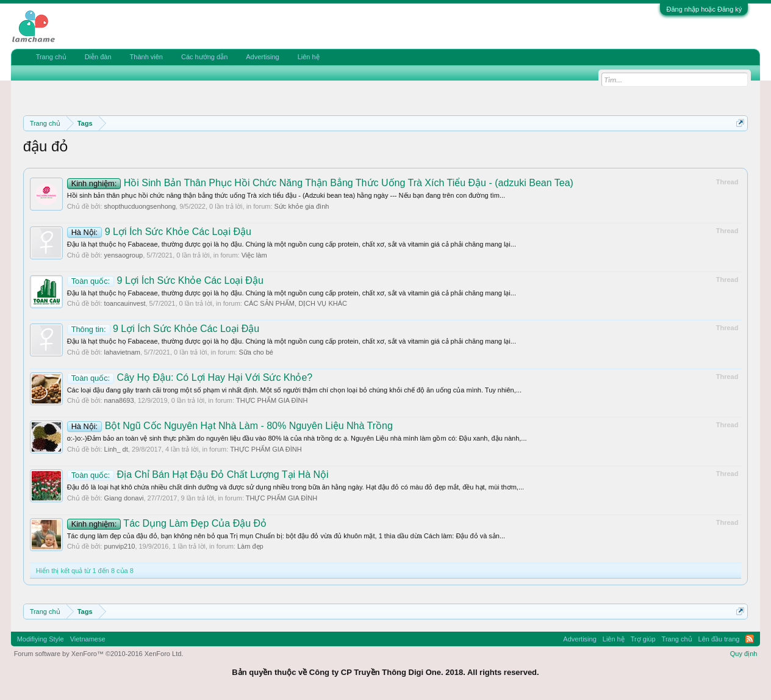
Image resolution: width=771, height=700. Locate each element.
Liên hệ (309, 57)
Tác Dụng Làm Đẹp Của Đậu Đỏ (167, 523)
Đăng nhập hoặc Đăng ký (704, 9)
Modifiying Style (41, 639)
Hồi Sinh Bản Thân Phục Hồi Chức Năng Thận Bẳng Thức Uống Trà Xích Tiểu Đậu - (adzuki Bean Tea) (320, 183)
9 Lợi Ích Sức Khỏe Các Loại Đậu (159, 232)
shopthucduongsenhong (140, 206)
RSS (750, 639)
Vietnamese (88, 639)
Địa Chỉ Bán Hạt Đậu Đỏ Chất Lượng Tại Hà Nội (198, 474)
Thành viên (146, 57)
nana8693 (119, 400)
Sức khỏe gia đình (302, 206)
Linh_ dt (116, 449)
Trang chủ (51, 57)
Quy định (744, 654)
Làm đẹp (250, 546)
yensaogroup (124, 255)
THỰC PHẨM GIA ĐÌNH (272, 400)
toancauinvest (125, 303)
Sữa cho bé (256, 352)
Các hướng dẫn (204, 57)
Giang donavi (124, 498)
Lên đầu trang (719, 639)
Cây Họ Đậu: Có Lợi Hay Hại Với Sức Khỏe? (190, 377)
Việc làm (254, 255)
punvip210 (120, 546)
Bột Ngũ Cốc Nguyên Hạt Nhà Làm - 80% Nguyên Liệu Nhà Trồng (230, 426)
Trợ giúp (643, 639)
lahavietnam (122, 352)
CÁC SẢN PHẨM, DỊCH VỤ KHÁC (296, 303)
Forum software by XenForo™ (99, 654)
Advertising (262, 57)
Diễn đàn (98, 57)
